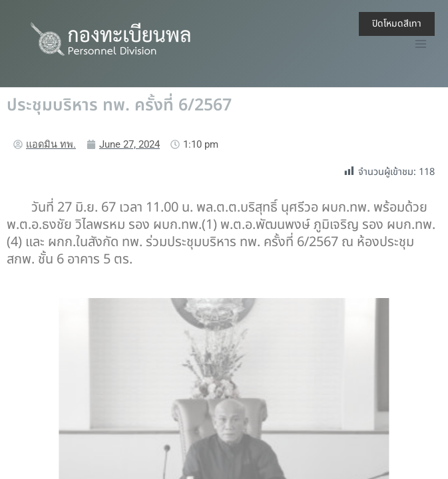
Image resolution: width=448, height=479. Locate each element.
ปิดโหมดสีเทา (397, 24)
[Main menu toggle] (421, 44)
